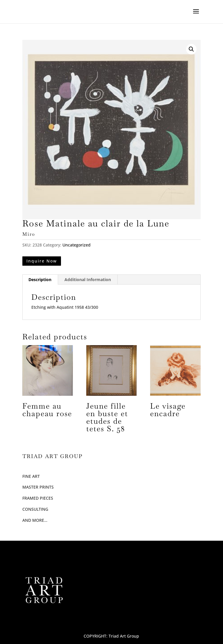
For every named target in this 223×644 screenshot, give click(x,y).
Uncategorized (77, 245)
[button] (191, 49)
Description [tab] (40, 280)
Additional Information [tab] (88, 280)
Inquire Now (42, 261)
